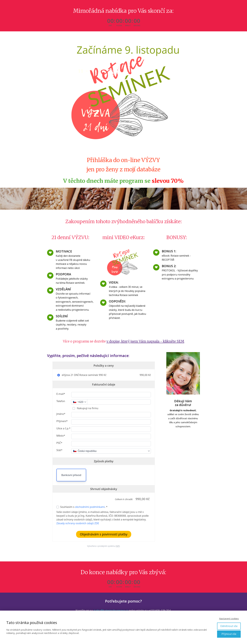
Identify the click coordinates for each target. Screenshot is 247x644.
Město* (61, 436)
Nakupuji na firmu (87, 408)
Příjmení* (62, 421)
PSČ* (59, 443)
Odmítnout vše (229, 626)
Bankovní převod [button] (71, 475)
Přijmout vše (229, 634)
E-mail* (61, 394)
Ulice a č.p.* (63, 428)
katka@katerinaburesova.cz (111, 610)
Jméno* (61, 414)
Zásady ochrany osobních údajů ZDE (78, 523)
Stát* (59, 450)
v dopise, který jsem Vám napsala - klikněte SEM (145, 341)
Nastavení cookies (229, 618)
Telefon (61, 401)
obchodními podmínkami (90, 507)
